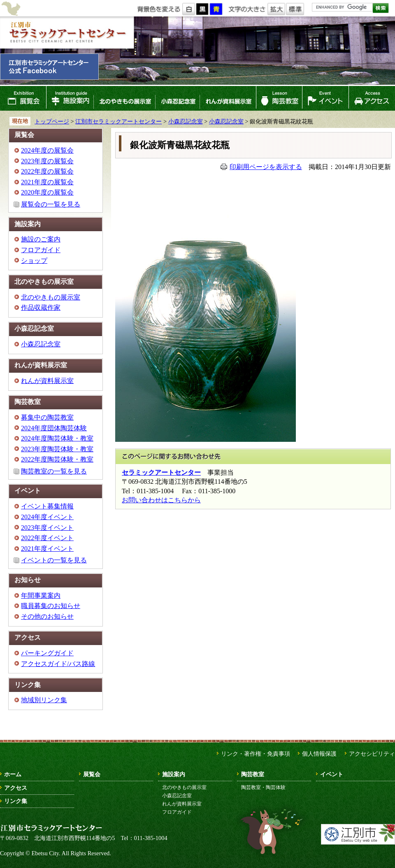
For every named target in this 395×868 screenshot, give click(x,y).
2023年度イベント (47, 528)
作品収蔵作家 (41, 308)
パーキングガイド (47, 653)
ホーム (13, 774)
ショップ (34, 261)
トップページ (52, 121)
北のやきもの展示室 (124, 98)
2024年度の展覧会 (47, 150)
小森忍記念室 (177, 98)
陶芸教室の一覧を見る (54, 471)
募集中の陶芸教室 (47, 417)
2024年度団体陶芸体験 (54, 428)
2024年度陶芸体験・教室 (57, 438)
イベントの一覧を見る (54, 560)
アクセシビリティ (372, 754)
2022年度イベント (47, 538)
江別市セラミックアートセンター (67, 32)
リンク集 (16, 801)
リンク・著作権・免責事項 (256, 754)
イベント (325, 98)
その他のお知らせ (47, 616)
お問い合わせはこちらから (161, 500)
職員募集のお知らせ (51, 606)
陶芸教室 (279, 98)
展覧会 (23, 98)
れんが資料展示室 (228, 98)
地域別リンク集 (44, 700)
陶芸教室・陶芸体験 (263, 787)
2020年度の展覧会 (47, 192)
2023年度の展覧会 (47, 161)
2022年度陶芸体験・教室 (57, 459)
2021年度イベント (47, 549)
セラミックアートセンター (161, 472)
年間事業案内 (41, 595)
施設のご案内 (41, 239)
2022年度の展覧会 (47, 171)
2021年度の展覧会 (47, 182)
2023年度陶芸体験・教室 (57, 449)
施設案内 (70, 98)
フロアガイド (41, 250)
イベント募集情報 (47, 506)
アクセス (372, 98)
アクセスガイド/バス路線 (58, 664)
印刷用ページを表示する (266, 167)
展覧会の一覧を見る (51, 204)
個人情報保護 (319, 754)
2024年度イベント (47, 517)
